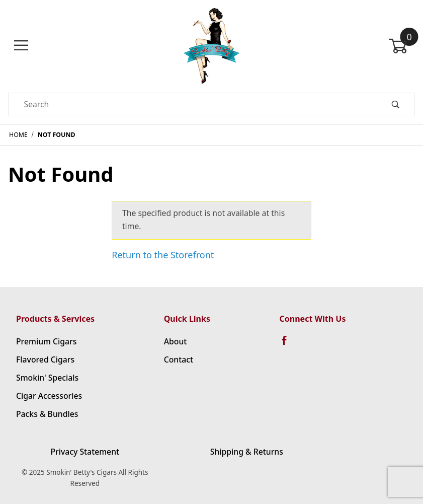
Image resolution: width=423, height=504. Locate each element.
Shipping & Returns (247, 452)
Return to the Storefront (163, 255)
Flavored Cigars (45, 359)
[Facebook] (289, 345)
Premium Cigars (46, 341)
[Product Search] (192, 104)
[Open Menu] (21, 46)
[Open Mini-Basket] (402, 46)
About (176, 341)
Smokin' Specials (47, 378)
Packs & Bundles (47, 414)
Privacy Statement (85, 452)
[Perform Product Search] (395, 104)
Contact (179, 359)
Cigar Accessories (49, 396)
